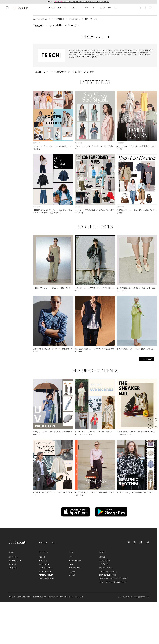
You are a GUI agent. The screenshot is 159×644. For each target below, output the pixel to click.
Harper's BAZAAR (75, 561)
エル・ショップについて (108, 571)
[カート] (150, 7)
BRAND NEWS (44, 564)
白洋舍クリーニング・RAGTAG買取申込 (113, 579)
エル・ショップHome (40, 19)
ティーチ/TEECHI (58, 19)
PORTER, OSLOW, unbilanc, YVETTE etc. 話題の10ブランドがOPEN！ (82, 2)
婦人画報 (72, 575)
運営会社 (12, 597)
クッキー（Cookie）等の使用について (113, 582)
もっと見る (147, 359)
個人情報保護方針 (40, 597)
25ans (71, 564)
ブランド (94, 7)
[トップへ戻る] (152, 523)
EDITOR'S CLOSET (46, 568)
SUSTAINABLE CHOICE (108, 575)
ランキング (13, 564)
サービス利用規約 (24, 597)
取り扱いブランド (15, 561)
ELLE (116, 7)
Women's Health (75, 568)
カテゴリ (103, 7)
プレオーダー (13, 568)
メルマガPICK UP (45, 571)
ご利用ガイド (104, 564)
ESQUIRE (73, 571)
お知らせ (102, 557)
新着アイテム (13, 557)
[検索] (140, 7)
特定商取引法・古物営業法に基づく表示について (66, 597)
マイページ (43, 543)
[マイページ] (145, 7)
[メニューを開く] (7, 7)
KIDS (65, 7)
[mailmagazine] (147, 542)
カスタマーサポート (106, 568)
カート (54, 543)
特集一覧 (42, 557)
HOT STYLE (43, 561)
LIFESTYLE (74, 7)
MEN (59, 7)
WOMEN (52, 7)
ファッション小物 (75, 19)
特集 (110, 7)
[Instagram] (129, 542)
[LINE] (141, 542)
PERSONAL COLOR (46, 575)
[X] (135, 542)
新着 (87, 7)
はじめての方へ (105, 561)
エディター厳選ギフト (47, 579)
